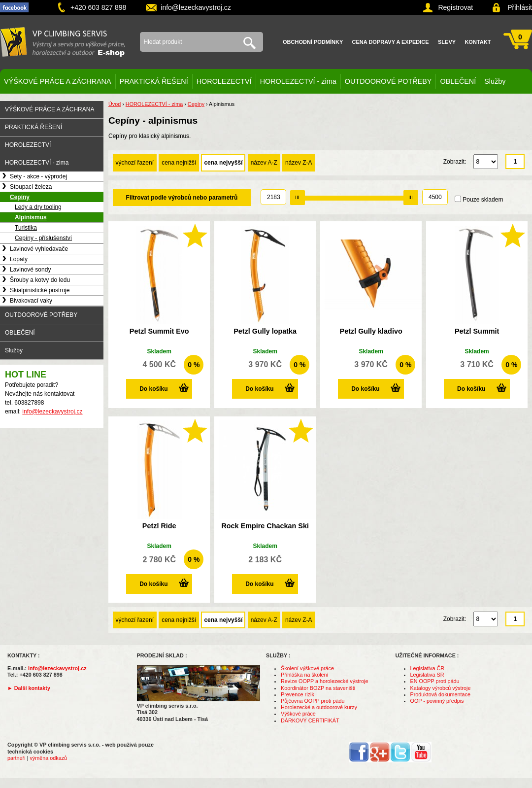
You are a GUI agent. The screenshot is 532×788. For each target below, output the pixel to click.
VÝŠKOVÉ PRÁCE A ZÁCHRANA (58, 81)
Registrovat (455, 7)
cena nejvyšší (223, 163)
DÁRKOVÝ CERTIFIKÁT (310, 720)
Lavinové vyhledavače (39, 249)
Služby (495, 81)
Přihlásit (520, 7)
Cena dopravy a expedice (391, 42)
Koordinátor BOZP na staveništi (318, 688)
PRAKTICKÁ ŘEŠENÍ (154, 81)
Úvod (115, 104)
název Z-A (299, 163)
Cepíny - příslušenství (43, 238)
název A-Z (264, 163)
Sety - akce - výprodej (38, 176)
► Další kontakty (29, 688)
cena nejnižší (179, 163)
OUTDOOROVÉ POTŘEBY (388, 81)
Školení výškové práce (307, 668)
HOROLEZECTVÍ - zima (298, 81)
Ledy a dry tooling (38, 207)
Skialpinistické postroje (40, 290)
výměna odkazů (48, 758)
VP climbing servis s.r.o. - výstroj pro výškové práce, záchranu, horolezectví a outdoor (63, 42)
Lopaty (19, 259)
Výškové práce (298, 714)
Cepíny (20, 197)
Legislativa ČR (428, 668)
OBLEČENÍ (458, 81)
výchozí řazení (135, 163)
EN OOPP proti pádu (435, 681)
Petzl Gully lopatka (265, 331)
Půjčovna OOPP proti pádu (313, 701)
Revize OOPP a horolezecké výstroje (324, 681)
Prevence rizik (298, 694)
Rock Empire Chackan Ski (265, 526)
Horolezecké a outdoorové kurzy (319, 707)
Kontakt (478, 42)
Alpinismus (31, 217)
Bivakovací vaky (31, 301)
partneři (17, 758)
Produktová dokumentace (440, 694)
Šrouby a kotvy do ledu (40, 280)
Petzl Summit (477, 331)
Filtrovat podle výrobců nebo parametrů (182, 198)
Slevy (447, 42)
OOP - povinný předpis (437, 701)
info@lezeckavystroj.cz (196, 7)
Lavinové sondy (30, 270)
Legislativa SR (427, 675)
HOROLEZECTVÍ (224, 81)
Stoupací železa (31, 187)
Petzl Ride (159, 526)
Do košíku (153, 389)
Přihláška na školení (305, 675)
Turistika (26, 228)
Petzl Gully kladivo (371, 331)
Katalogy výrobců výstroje (441, 688)
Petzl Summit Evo (159, 331)
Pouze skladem (483, 200)
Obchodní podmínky (313, 42)
